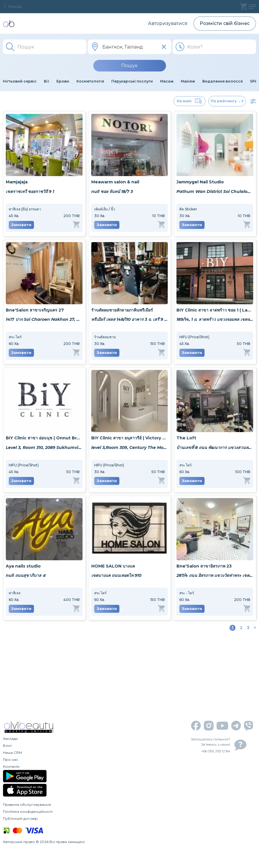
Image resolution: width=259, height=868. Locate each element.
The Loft (186, 438)
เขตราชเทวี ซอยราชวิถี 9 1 (30, 192)
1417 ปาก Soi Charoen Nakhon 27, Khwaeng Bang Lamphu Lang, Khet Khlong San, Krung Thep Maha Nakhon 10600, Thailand (44, 319)
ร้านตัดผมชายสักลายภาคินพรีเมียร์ (122, 310)
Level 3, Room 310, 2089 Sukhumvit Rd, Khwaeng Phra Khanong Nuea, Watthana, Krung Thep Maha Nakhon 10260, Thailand (44, 448)
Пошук (129, 66)
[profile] (252, 7)
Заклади (10, 739)
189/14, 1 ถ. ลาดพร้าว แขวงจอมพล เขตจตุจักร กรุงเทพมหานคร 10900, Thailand (215, 319)
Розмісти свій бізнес (225, 23)
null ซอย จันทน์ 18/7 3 (112, 192)
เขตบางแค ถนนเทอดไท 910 (116, 575)
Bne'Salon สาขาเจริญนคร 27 (35, 310)
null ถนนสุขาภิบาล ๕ (26, 575)
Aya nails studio (23, 566)
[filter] (253, 101)
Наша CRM (12, 752)
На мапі (190, 101)
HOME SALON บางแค (113, 566)
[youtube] (222, 726)
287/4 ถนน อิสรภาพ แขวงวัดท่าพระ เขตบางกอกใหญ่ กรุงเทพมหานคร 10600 (215, 575)
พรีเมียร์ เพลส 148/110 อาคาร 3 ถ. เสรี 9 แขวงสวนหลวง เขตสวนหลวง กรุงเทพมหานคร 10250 (130, 319)
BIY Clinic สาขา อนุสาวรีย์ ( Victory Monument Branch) (130, 438)
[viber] (249, 726)
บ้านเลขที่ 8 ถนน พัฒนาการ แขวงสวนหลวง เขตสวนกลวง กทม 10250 (215, 448)
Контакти (11, 766)
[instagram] (209, 726)
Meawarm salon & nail (115, 182)
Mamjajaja (17, 182)
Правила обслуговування (27, 805)
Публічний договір (20, 818)
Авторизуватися (168, 23)
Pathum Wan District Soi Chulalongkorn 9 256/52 (215, 192)
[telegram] (236, 726)
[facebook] (196, 726)
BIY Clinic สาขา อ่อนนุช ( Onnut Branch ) (44, 438)
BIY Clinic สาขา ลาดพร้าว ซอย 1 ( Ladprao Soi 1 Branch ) (215, 310)
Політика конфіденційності (28, 811)
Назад (12, 6)
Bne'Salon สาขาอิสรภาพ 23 (204, 566)
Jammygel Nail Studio (200, 182)
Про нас (10, 759)
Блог (8, 746)
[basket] (243, 7)
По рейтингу (227, 101)
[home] (9, 24)
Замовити (21, 225)
